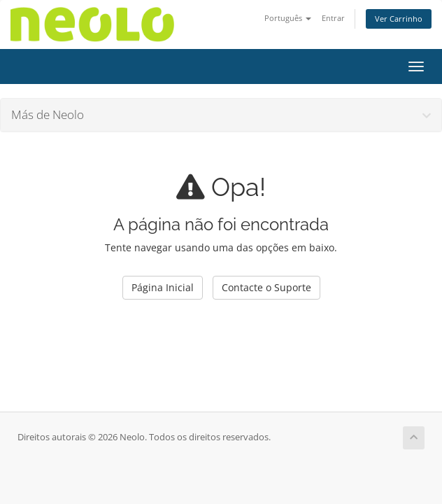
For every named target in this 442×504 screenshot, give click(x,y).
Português (288, 18)
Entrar (333, 18)
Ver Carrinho (399, 19)
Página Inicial (163, 287)
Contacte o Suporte (266, 287)
